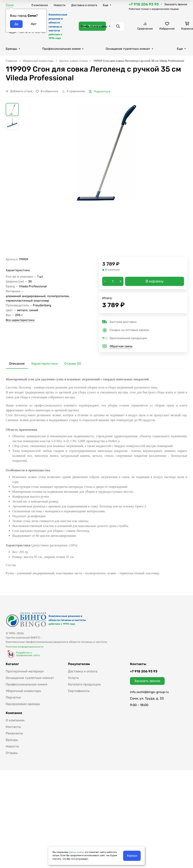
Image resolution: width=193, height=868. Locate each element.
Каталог (12, 664)
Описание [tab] (17, 364)
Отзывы (12, 753)
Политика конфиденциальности (24, 647)
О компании (40, 5)
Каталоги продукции (84, 684)
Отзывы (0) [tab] (73, 364)
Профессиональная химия (61, 49)
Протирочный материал (25, 671)
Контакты (13, 727)
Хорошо (132, 856)
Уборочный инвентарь (23, 691)
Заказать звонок (176, 4)
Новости (60, 5)
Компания (14, 713)
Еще (106, 5)
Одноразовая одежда (23, 704)
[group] (106, 180)
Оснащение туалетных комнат (128, 49)
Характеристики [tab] (44, 364)
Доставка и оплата (84, 5)
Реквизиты (14, 733)
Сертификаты (79, 691)
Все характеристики (20, 320)
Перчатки (13, 697)
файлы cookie (76, 852)
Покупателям (79, 664)
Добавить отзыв (21, 91)
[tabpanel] (96, 476)
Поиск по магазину (94, 26)
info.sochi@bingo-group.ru (149, 692)
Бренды (11, 49)
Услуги (73, 678)
